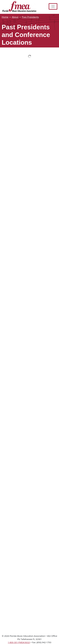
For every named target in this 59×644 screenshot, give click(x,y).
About (15, 17)
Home (5, 17)
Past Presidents (30, 17)
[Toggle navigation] (53, 6)
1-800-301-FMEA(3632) (19, 642)
